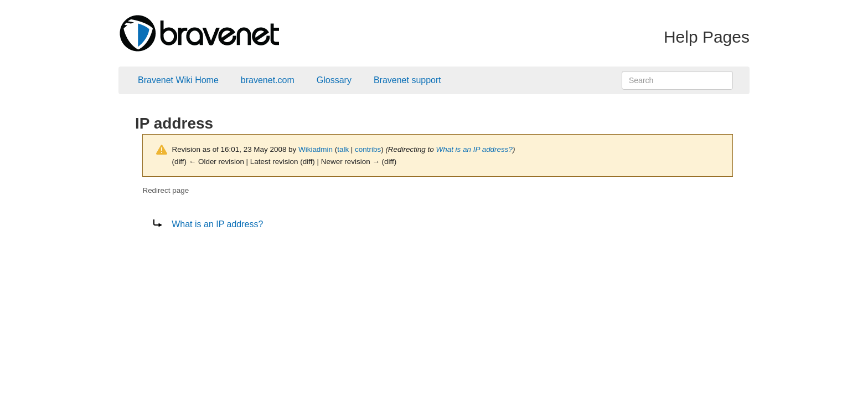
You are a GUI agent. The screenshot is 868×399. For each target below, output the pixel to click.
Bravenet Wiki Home (178, 80)
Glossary (334, 80)
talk (343, 149)
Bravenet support (407, 80)
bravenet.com (268, 80)
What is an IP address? (474, 149)
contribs (368, 149)
